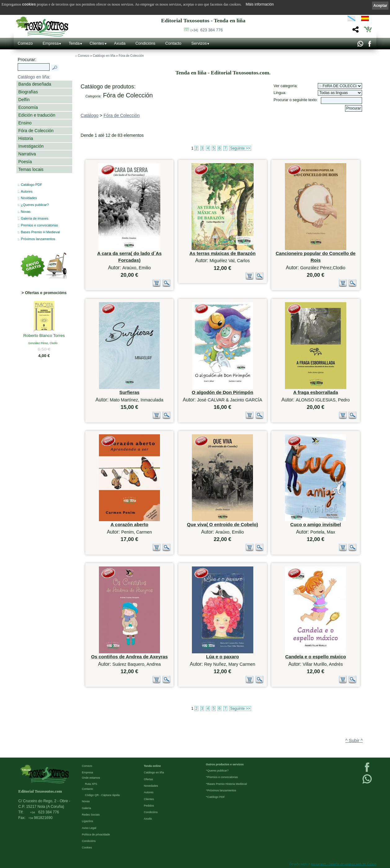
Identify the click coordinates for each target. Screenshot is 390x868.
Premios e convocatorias (39, 225)
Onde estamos (91, 778)
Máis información (260, 4)
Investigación (31, 146)
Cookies (87, 848)
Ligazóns (87, 821)
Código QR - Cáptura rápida (102, 795)
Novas (26, 212)
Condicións (145, 43)
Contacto (173, 43)
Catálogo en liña (104, 56)
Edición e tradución (37, 115)
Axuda (120, 43)
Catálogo (90, 115)
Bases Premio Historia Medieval (227, 784)
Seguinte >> (240, 148)
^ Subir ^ (354, 740)
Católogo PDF (216, 797)
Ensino (25, 123)
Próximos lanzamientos (222, 790)
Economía (28, 107)
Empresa (51, 43)
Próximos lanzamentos (38, 239)
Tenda (74, 43)
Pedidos (149, 806)
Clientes (97, 43)
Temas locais (31, 169)
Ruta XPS (91, 784)
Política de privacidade (96, 834)
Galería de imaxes (35, 218)
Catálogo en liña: (34, 77)
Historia (26, 138)
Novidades (29, 198)
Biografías (28, 92)
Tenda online (152, 766)
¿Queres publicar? (35, 205)
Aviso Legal (89, 828)
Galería (86, 808)
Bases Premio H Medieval (40, 232)
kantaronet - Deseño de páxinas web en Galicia (344, 864)
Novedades (151, 786)
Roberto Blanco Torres (44, 336)
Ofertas (148, 779)
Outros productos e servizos (225, 764)
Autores (27, 191)
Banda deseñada (35, 84)
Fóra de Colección (36, 131)
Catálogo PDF (31, 185)
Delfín (24, 100)
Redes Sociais (91, 815)
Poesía (25, 162)
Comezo (25, 43)
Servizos (199, 43)
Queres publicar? (218, 771)
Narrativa (27, 154)
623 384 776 (206, 30)
